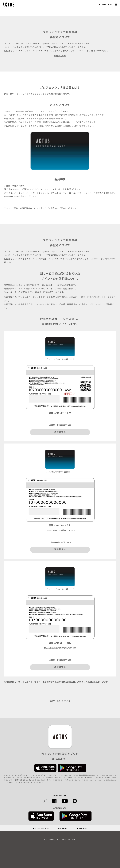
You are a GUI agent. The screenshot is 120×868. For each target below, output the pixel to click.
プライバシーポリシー (42, 828)
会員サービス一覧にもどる (60, 701)
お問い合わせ (83, 828)
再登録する (60, 432)
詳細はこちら (60, 56)
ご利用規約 (64, 828)
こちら (80, 682)
